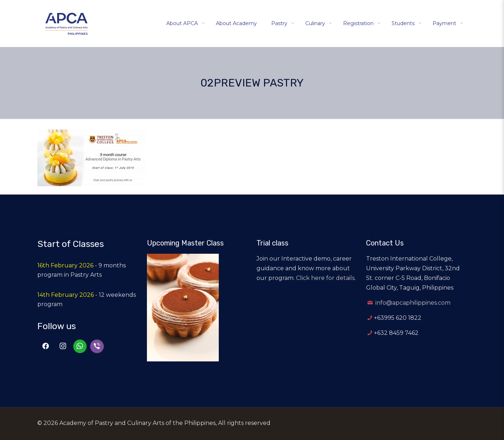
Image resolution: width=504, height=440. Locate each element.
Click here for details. (326, 278)
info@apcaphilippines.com (413, 303)
